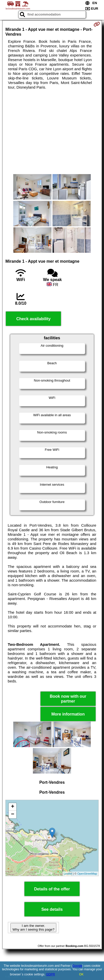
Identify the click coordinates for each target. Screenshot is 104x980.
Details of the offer (52, 889)
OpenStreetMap (87, 874)
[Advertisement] (52, 132)
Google (77, 966)
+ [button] (13, 807)
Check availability (33, 319)
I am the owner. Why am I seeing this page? (33, 928)
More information (68, 714)
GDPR (51, 974)
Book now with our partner (68, 699)
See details (52, 909)
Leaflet (68, 874)
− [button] (13, 815)
